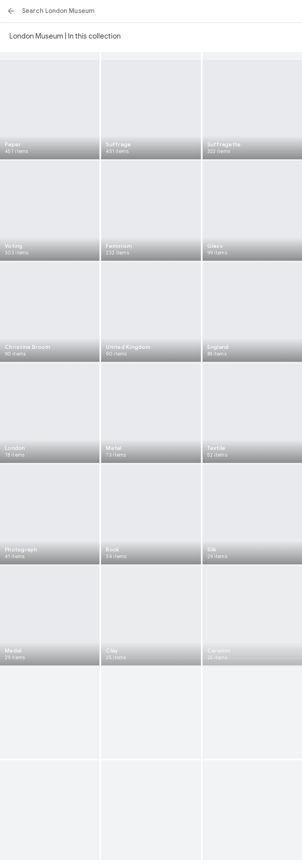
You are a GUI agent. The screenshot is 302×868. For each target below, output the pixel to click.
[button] (11, 11)
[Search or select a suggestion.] (151, 11)
